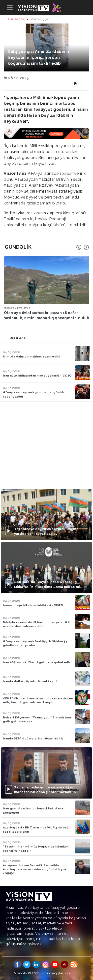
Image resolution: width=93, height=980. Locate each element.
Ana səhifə (16, 19)
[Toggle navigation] (10, 7)
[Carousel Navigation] (83, 247)
